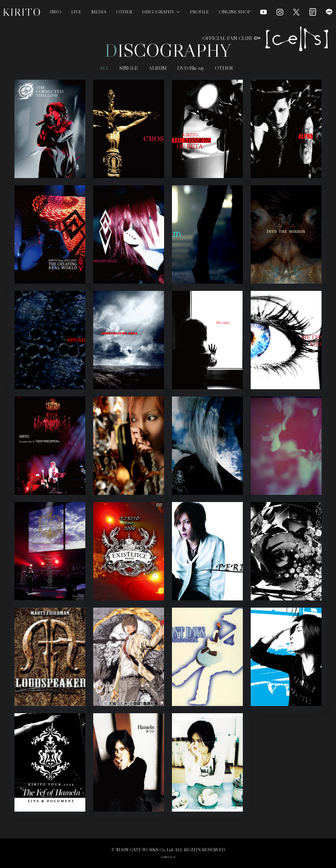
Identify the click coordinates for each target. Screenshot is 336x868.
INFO (56, 12)
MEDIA (99, 12)
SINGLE (129, 68)
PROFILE (199, 12)
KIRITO (22, 12)
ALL (104, 68)
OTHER (124, 12)
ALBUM (158, 68)
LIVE (76, 12)
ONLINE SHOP (235, 12)
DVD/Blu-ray (191, 68)
